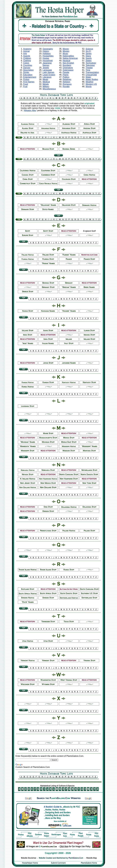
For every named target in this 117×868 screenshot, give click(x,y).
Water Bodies (92, 79)
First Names (29, 82)
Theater (89, 68)
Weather (90, 82)
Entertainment (30, 77)
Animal (26, 51)
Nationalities (68, 56)
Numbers (67, 65)
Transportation (92, 72)
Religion (66, 82)
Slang (88, 56)
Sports (89, 58)
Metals (46, 84)
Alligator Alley (30, 110)
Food (26, 84)
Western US (91, 84)
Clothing (27, 61)
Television (90, 65)
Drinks (26, 72)
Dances (27, 68)
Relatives (67, 79)
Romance (67, 84)
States (89, 61)
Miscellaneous (49, 89)
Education (28, 75)
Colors (26, 63)
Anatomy (27, 49)
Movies (66, 51)
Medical (46, 82)
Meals (45, 79)
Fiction (26, 79)
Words (89, 86)
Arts (25, 54)
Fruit (25, 86)
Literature (47, 77)
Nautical (66, 61)
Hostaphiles (48, 56)
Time (88, 70)
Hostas (46, 58)
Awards (27, 56)
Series (89, 54)
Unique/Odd (91, 75)
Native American (70, 58)
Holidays (47, 54)
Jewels (46, 68)
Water (88, 77)
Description (28, 70)
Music (65, 54)
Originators (68, 68)
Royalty (66, 86)
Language (47, 70)
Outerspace (68, 70)
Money (66, 49)
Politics (66, 77)
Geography (48, 49)
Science (89, 49)
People (66, 72)
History (46, 51)
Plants (66, 75)
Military (46, 86)
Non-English (68, 63)
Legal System (49, 75)
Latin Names (48, 72)
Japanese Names (47, 64)
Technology (91, 63)
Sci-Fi (88, 51)
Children (27, 58)
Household (48, 61)
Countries (28, 65)
